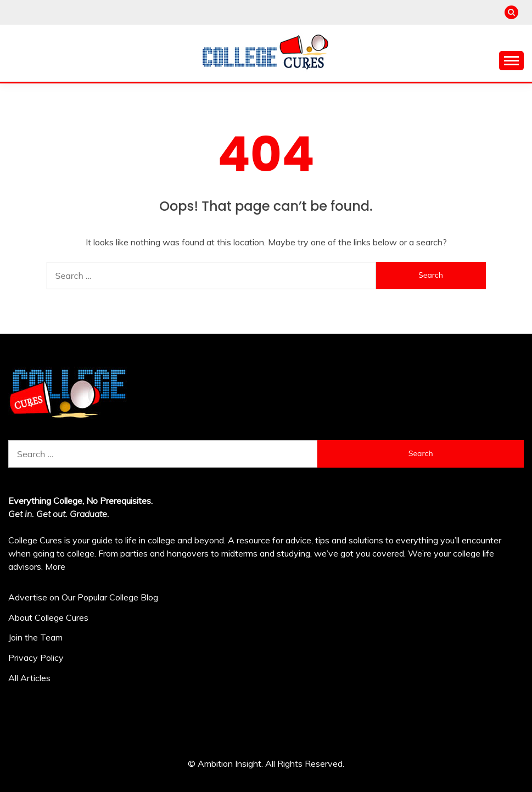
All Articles (29, 678)
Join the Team (35, 637)
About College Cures (48, 617)
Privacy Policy (36, 658)
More (55, 566)
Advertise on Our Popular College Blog (83, 597)
